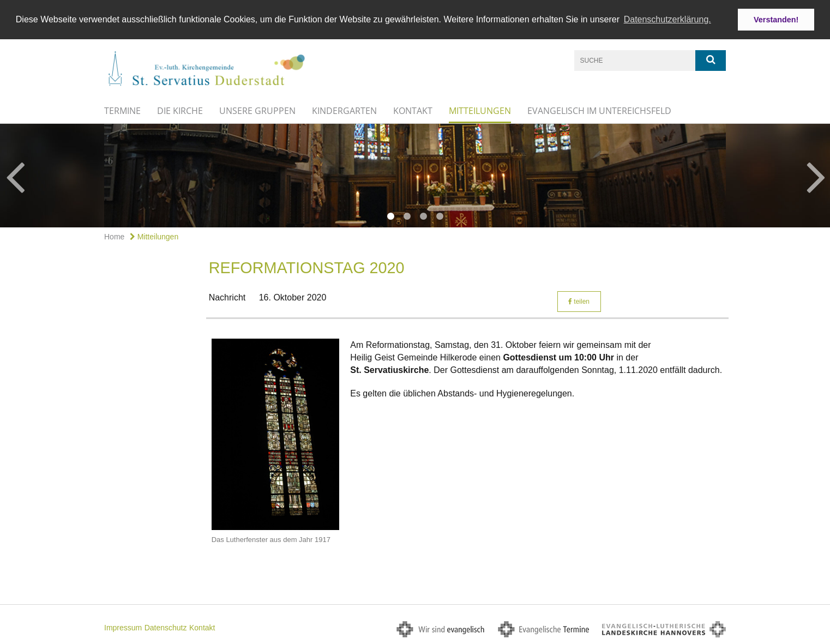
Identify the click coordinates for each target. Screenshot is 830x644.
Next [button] (816, 175)
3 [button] (423, 216)
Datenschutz (166, 627)
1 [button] (390, 216)
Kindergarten (344, 110)
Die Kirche (180, 110)
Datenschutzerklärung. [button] (667, 19)
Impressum (123, 627)
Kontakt (413, 110)
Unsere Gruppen (257, 110)
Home (114, 236)
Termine (122, 110)
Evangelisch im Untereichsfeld (599, 110)
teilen (579, 300)
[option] (415, 175)
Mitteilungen (480, 110)
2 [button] (407, 216)
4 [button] (440, 216)
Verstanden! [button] (776, 20)
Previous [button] (15, 175)
